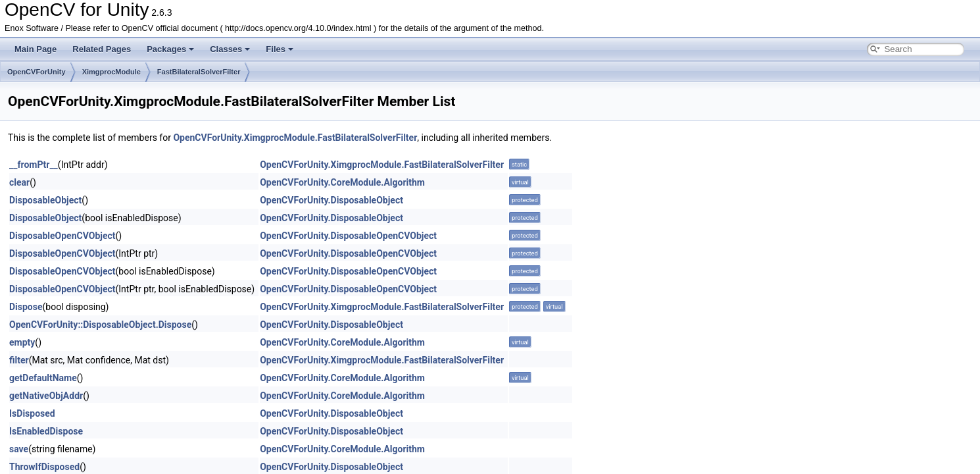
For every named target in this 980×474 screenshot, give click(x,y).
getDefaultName (43, 378)
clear (19, 182)
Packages (170, 49)
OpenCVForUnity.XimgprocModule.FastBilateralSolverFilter (295, 138)
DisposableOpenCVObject (62, 236)
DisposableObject (45, 200)
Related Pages (102, 49)
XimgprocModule (111, 72)
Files (280, 49)
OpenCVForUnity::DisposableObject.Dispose (100, 325)
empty (22, 342)
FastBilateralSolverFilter (199, 72)
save (19, 449)
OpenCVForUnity (37, 72)
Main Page (36, 49)
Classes (230, 49)
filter (19, 360)
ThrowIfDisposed (44, 467)
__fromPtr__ (34, 165)
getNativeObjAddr (46, 396)
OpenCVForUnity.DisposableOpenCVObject (348, 236)
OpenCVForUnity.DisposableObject (331, 200)
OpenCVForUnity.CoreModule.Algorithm (342, 182)
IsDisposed (32, 413)
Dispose (26, 307)
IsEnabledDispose (46, 431)
